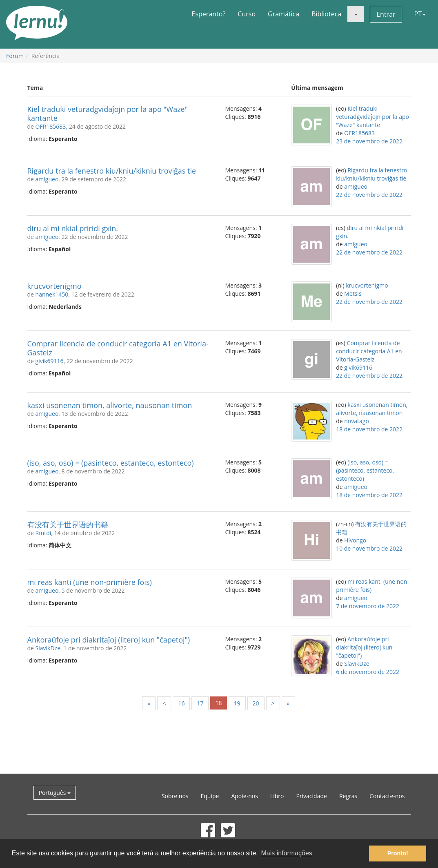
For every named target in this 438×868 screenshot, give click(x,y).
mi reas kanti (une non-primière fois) (90, 582)
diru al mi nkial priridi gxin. (73, 228)
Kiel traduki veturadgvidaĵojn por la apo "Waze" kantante (108, 114)
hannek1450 (52, 294)
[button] (356, 14)
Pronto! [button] (398, 853)
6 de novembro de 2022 (368, 672)
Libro (277, 796)
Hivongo (355, 540)
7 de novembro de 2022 (368, 606)
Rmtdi (43, 533)
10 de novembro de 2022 (369, 548)
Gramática (283, 14)
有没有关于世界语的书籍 (68, 524)
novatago (357, 421)
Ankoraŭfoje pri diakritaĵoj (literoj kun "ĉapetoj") (109, 640)
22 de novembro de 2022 (369, 195)
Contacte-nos (387, 796)
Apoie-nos (244, 796)
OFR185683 (51, 126)
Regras (348, 796)
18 (218, 703)
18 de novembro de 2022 (369, 429)
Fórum (15, 56)
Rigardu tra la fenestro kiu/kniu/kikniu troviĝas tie (112, 171)
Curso (247, 14)
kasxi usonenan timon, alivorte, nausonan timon (110, 405)
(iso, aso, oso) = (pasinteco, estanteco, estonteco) (111, 463)
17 (200, 703)
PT (420, 14)
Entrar (386, 14)
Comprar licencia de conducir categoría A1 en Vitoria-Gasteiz (118, 348)
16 (181, 703)
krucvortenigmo (54, 286)
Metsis (353, 293)
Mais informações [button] (286, 853)
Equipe (210, 796)
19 (237, 703)
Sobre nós (175, 796)
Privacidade (311, 796)
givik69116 (50, 361)
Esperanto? (209, 14)
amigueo (47, 179)
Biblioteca (326, 14)
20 (256, 703)
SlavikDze (48, 648)
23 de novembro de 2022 (369, 141)
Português (55, 793)
